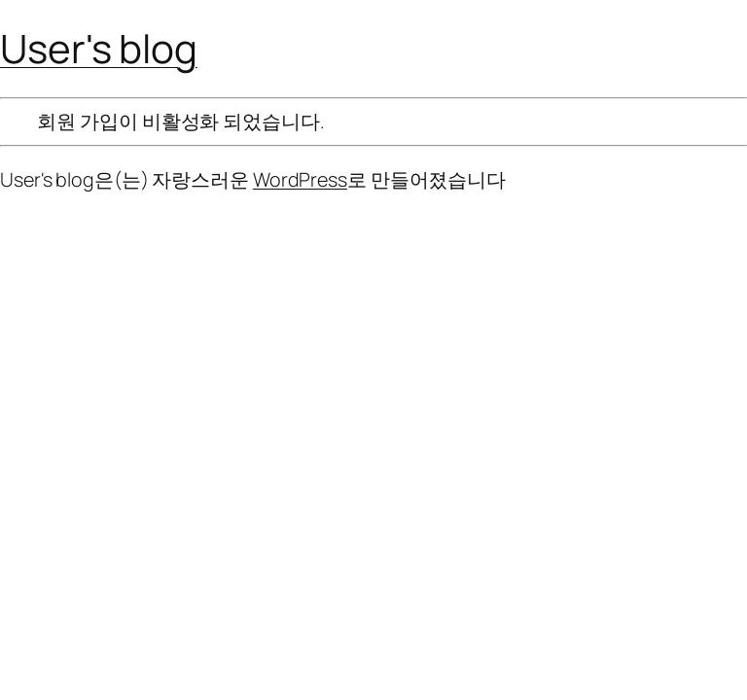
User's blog (99, 48)
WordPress (300, 179)
